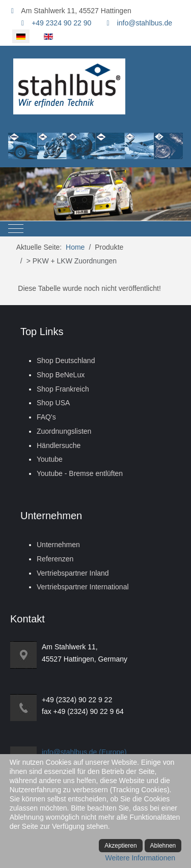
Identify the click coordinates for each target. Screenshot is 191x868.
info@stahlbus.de (145, 23)
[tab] (40, 200)
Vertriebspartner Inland (73, 573)
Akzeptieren (120, 846)
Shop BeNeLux (61, 375)
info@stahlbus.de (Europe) (84, 752)
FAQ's (46, 417)
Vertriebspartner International (83, 587)
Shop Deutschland (66, 361)
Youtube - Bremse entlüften (80, 473)
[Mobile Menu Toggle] (16, 229)
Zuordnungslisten (64, 431)
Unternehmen (58, 545)
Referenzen (55, 559)
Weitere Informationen (140, 858)
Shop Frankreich (63, 389)
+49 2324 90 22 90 (61, 23)
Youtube (50, 459)
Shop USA (53, 403)
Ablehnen (163, 846)
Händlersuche (59, 445)
